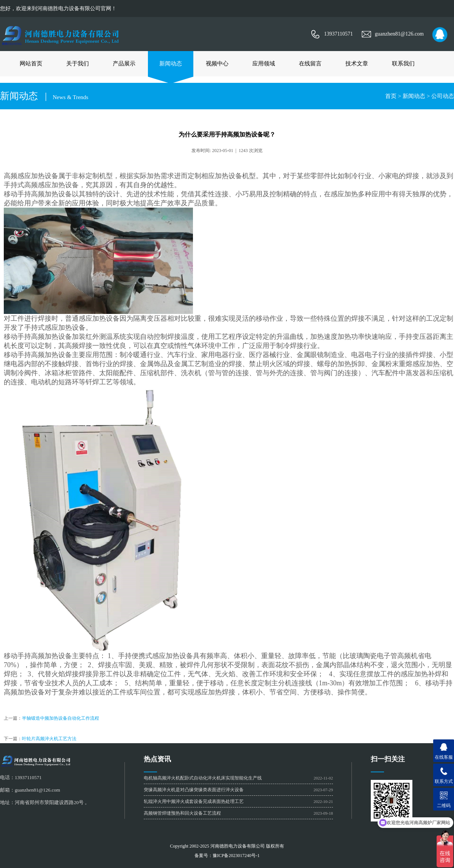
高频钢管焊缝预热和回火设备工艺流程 (182, 813)
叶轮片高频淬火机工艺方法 (49, 739)
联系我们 (403, 64)
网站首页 (31, 64)
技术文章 (357, 64)
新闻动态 (171, 64)
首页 (391, 96)
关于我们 (78, 64)
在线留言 (310, 64)
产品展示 (124, 64)
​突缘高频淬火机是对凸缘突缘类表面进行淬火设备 (194, 790)
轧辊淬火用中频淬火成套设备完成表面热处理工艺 (194, 801)
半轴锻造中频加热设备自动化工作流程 (61, 718)
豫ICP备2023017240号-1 (236, 856)
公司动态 (443, 96)
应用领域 (264, 64)
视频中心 (217, 64)
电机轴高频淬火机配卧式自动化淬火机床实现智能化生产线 (203, 778)
